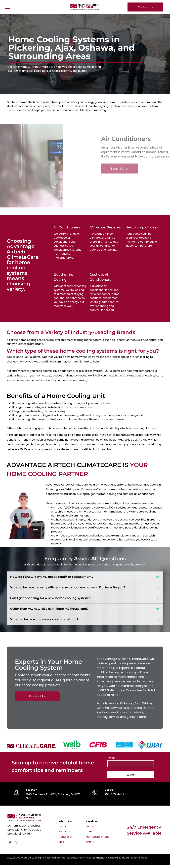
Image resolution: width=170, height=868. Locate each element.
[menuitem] (72, 826)
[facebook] (10, 843)
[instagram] (17, 843)
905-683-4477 (114, 794)
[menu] (7, 7)
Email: (111, 758)
